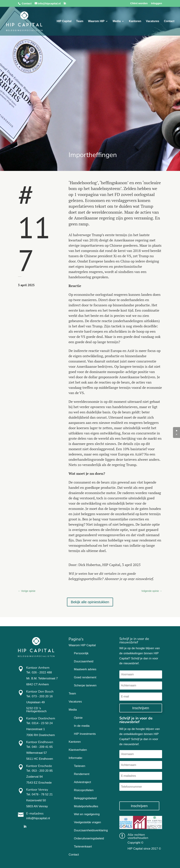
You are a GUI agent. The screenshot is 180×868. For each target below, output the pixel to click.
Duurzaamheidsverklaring (91, 830)
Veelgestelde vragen (87, 822)
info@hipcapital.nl (38, 818)
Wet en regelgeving (87, 814)
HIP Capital (64, 21)
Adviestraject (82, 782)
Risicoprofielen (84, 790)
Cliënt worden (139, 3)
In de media (82, 726)
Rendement (82, 774)
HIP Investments (85, 734)
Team (80, 21)
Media (117, 21)
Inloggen (157, 3)
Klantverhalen (78, 750)
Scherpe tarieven (85, 685)
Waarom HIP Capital (82, 645)
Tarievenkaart (83, 847)
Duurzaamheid (84, 661)
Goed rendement (85, 677)
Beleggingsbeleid (85, 798)
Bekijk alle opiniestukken (90, 602)
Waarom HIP (96, 21)
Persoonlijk (81, 653)
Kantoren (135, 21)
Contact (27, 3)
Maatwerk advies (85, 669)
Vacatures (153, 21)
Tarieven (79, 766)
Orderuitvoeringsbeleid (89, 838)
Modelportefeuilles (86, 806)
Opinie (78, 718)
